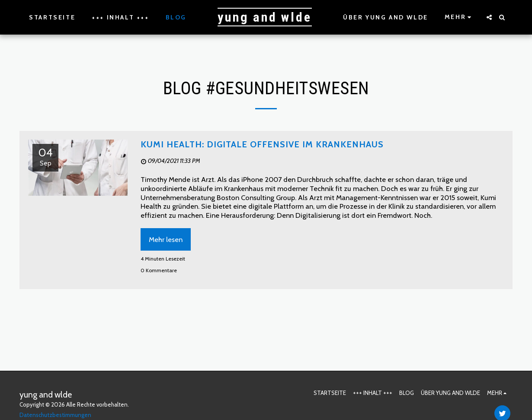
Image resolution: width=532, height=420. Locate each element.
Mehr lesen (166, 239)
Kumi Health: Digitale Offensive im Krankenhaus (262, 144)
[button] (489, 17)
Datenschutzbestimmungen (55, 415)
